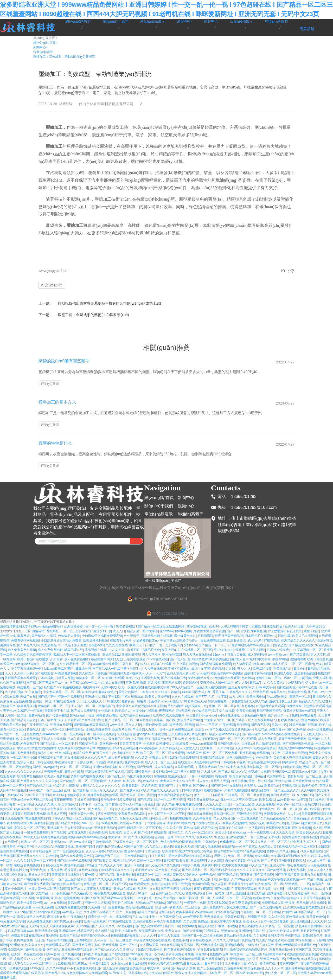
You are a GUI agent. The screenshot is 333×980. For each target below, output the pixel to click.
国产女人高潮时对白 (149, 926)
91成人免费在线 (311, 851)
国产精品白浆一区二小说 (87, 683)
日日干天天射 (157, 856)
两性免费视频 (107, 814)
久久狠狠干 (132, 636)
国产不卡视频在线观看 (176, 889)
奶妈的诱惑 (149, 786)
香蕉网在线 (293, 936)
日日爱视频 (8, 978)
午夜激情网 (227, 725)
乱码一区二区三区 (150, 861)
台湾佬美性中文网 (126, 753)
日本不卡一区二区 (91, 804)
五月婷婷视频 (142, 921)
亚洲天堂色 (276, 936)
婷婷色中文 (290, 762)
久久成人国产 (316, 861)
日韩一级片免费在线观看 (176, 729)
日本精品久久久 (113, 959)
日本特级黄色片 (191, 790)
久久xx (34, 926)
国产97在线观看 (71, 856)
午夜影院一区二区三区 (256, 912)
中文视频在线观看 (189, 804)
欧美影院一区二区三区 (246, 954)
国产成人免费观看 (84, 711)
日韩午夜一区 (129, 664)
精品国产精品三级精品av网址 (171, 879)
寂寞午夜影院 (203, 889)
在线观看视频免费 (27, 865)
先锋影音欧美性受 (150, 950)
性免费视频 (116, 907)
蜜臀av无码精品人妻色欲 (137, 804)
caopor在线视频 (49, 912)
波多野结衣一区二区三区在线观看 (176, 772)
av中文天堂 (31, 837)
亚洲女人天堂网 (39, 875)
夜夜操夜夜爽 (63, 800)
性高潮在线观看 (61, 725)
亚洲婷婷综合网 (212, 945)
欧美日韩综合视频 (319, 659)
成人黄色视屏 (213, 907)
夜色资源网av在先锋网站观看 (87, 973)
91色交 (219, 837)
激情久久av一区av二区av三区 (276, 678)
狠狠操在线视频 (181, 818)
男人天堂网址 (320, 655)
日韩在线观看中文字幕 (175, 809)
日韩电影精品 (74, 729)
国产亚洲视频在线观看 (180, 950)
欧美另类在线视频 (54, 837)
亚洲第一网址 (42, 701)
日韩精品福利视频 (254, 715)
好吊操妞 (47, 879)
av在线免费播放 (66, 673)
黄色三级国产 (289, 964)
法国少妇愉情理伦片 (240, 758)
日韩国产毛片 (168, 786)
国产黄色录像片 (303, 781)
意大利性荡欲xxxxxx (78, 828)
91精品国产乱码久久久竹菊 (104, 865)
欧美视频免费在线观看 (71, 907)
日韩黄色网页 (234, 917)
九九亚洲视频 (179, 744)
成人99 (318, 828)
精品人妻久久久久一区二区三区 (30, 964)
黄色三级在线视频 (261, 781)
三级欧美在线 (14, 795)
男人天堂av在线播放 (197, 655)
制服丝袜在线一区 (282, 950)
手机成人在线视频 (53, 739)
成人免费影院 (267, 739)
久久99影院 (225, 748)
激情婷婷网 (298, 659)
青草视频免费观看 (278, 828)
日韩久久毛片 (322, 758)
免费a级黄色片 (313, 936)
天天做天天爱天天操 (217, 804)
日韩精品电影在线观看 (157, 636)
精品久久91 (46, 753)
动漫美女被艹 (103, 753)
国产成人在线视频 (207, 847)
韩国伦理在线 (74, 650)
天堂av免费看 (9, 898)
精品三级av (209, 828)
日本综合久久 (322, 697)
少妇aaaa (190, 645)
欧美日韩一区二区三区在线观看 (162, 753)
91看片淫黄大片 (195, 701)
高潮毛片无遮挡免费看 (16, 701)
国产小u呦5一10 (52, 729)
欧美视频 (243, 725)
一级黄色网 (8, 659)
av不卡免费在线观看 (81, 968)
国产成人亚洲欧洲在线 (112, 968)
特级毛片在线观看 (66, 786)
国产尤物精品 (39, 893)
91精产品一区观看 (30, 711)
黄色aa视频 (191, 828)
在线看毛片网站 (121, 640)
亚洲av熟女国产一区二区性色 (246, 837)
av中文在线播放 (55, 903)
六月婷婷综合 (276, 776)
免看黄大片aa (253, 786)
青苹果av (173, 823)
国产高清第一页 (279, 715)
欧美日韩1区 (131, 786)
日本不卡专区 (214, 964)
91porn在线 (305, 795)
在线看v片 (12, 842)
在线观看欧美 (91, 959)
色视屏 (290, 903)
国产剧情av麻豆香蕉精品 (91, 725)
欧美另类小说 (290, 720)
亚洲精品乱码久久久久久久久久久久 (240, 870)
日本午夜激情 (77, 739)
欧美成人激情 (289, 931)
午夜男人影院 (256, 650)
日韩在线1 (260, 931)
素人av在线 (14, 884)
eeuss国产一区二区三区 (45, 790)
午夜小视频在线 (37, 725)
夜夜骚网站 (167, 711)
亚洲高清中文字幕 (50, 758)
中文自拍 (23, 748)
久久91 (230, 669)
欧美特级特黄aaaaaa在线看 (87, 837)
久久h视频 (308, 790)
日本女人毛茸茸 (169, 936)
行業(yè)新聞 (43, 52)
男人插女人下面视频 (93, 673)
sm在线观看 (236, 650)
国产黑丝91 (58, 832)
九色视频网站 (233, 968)
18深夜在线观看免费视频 (28, 814)
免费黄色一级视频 (134, 701)
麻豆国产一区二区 (12, 734)
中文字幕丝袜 (156, 823)
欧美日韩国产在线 (157, 739)
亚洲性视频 (110, 945)
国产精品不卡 (47, 697)
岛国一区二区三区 (12, 786)
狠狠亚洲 (246, 875)
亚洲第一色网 (164, 837)
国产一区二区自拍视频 (266, 907)
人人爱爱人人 (189, 748)
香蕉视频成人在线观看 (110, 893)
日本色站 (300, 669)
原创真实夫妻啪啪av (309, 926)
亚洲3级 (56, 898)
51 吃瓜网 (27, 898)
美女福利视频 (44, 823)
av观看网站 (295, 683)
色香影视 (253, 861)
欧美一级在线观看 (131, 687)
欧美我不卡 (151, 781)
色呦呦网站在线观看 (139, 907)
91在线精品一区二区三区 (195, 650)
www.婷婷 (117, 725)
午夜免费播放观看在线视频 (152, 940)
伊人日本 (311, 683)
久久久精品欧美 (81, 893)
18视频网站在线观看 (270, 706)
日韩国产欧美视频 (176, 861)
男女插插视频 (74, 758)
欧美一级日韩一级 (30, 903)
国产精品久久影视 (183, 968)
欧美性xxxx (251, 921)
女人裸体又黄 (149, 945)
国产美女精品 (216, 809)
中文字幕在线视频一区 (27, 669)
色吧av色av (261, 898)
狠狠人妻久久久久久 (104, 790)
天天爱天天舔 (285, 832)
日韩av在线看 (74, 772)
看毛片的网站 (128, 692)
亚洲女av (201, 729)
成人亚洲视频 (300, 921)
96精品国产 (194, 753)
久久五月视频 (265, 804)
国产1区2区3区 (180, 659)
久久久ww (242, 748)
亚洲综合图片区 (229, 744)
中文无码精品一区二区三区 (62, 692)
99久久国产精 (258, 865)
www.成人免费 (43, 907)
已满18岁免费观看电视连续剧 (303, 907)
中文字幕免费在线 (169, 917)
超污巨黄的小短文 (82, 715)
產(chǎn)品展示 (159, 514)
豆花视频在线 (138, 973)
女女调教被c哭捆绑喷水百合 (290, 856)
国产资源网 (145, 767)
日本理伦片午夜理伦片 (261, 636)
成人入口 (119, 631)
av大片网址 (237, 697)
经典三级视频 (236, 893)
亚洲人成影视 (322, 678)
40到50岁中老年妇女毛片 (100, 692)
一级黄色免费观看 (36, 832)
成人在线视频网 (215, 687)
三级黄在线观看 (135, 659)
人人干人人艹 (156, 673)
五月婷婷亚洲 (83, 940)
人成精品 (218, 898)
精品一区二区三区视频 (170, 800)
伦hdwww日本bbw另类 (175, 631)
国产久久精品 (165, 804)
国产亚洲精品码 (228, 875)
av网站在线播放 (229, 715)
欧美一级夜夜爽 (95, 921)
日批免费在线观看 (213, 640)
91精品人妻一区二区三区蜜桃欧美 (77, 655)
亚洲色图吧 (261, 692)
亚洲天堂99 (277, 865)
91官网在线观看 (113, 678)
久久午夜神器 (202, 818)
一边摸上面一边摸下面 (124, 650)
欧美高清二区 (190, 945)
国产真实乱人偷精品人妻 (260, 847)
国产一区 (233, 631)
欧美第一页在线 (164, 720)
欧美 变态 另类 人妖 (123, 832)
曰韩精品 (259, 776)
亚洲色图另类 (131, 655)
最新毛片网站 (294, 968)
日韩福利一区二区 (149, 875)
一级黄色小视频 (195, 903)
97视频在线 (271, 640)
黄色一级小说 (155, 954)
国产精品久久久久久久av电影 (38, 856)
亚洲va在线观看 (124, 889)
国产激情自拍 (35, 631)
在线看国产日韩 (256, 917)
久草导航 (274, 837)
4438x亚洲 (37, 968)
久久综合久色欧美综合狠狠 (33, 655)
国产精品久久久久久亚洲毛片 (115, 950)
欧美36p (176, 645)
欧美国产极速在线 (151, 931)
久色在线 (317, 818)
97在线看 (113, 701)
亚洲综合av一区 (62, 842)
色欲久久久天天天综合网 (308, 898)
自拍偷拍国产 (201, 711)
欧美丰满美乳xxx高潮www (194, 912)
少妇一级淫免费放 (319, 729)
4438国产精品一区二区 (310, 912)
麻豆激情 (53, 959)
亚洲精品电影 (234, 945)
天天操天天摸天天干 (91, 701)
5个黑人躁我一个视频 (90, 762)
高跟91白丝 (301, 818)
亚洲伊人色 (25, 762)
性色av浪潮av (134, 851)
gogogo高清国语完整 (152, 734)
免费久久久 (173, 931)
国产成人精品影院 (121, 772)
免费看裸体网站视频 (25, 640)
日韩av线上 (195, 964)
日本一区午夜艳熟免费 (99, 734)
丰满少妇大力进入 (145, 729)
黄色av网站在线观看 (315, 720)
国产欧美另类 (102, 861)
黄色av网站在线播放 (238, 936)
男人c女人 (244, 669)
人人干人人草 (274, 968)
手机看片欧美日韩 (156, 744)
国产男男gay (62, 921)
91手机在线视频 (224, 711)
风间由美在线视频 (231, 828)
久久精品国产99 (75, 809)
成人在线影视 (115, 683)
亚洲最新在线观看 (212, 758)
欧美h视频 (262, 856)
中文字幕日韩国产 (161, 973)
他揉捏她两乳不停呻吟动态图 (297, 687)
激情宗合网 (16, 950)
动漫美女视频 (292, 767)
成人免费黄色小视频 (22, 650)
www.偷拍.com (278, 655)
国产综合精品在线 (39, 786)
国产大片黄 (269, 861)
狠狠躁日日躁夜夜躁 (125, 936)
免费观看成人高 (273, 903)
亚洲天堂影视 (9, 739)
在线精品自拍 (260, 790)
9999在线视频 (192, 931)
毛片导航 (71, 870)
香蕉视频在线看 (96, 650)
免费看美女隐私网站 (132, 814)
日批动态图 (279, 645)
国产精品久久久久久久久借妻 (37, 781)
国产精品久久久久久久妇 (310, 701)
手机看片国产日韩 (87, 800)
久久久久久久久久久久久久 (23, 772)
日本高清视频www (21, 931)
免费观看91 (19, 936)
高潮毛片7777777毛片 (30, 959)
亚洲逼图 (285, 861)
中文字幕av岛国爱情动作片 (180, 640)
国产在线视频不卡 (174, 678)
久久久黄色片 (277, 683)
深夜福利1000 (217, 903)
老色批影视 (19, 875)
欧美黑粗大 (123, 711)
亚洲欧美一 (208, 748)
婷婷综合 (218, 669)
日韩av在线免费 (278, 650)
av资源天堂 (115, 851)
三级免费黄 (198, 861)
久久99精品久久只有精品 (249, 879)
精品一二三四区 (207, 725)
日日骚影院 (206, 636)
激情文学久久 (76, 795)
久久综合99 (276, 917)
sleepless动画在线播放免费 (281, 734)
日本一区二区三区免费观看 (239, 800)
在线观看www (231, 847)
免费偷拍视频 (246, 711)
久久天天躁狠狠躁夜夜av (57, 926)
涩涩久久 (220, 856)
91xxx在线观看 (158, 659)
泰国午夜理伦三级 (283, 795)
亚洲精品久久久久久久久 (298, 640)
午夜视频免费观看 (244, 889)
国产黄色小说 (97, 739)
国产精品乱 (107, 875)
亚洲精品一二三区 (298, 884)
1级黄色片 (247, 940)
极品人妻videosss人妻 (225, 734)
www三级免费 (193, 917)
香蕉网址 (53, 631)
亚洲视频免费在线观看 (77, 950)
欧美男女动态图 (240, 776)
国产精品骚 (145, 800)
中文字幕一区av (158, 968)
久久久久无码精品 (226, 940)
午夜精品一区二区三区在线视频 (247, 795)
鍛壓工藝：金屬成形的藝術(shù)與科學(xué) (93, 315)
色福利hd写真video (109, 847)
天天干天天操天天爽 (19, 673)
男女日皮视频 (147, 795)
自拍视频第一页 (196, 706)
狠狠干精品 (311, 631)
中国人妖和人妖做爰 (299, 889)
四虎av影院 (52, 954)
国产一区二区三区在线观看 (238, 739)
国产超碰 (112, 804)
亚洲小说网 (283, 781)
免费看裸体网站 (275, 814)
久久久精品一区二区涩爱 (276, 926)
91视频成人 (212, 931)
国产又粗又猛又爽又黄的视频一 (231, 729)
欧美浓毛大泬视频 (305, 636)
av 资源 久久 (118, 973)
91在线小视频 (190, 865)
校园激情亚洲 (177, 776)
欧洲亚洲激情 (236, 640)
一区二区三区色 (244, 804)
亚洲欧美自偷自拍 (12, 725)
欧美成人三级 (57, 814)
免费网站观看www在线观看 (251, 645)
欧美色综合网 (98, 832)
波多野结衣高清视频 (258, 673)
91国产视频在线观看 (303, 725)
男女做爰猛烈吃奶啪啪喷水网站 (190, 856)
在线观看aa (204, 837)
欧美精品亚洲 (27, 706)
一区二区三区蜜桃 (302, 664)
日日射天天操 (184, 847)
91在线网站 (317, 800)
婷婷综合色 (190, 683)
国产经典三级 (116, 776)
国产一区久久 (129, 945)
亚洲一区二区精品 (76, 790)
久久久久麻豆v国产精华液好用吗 (81, 720)
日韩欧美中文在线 (236, 907)
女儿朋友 (59, 795)
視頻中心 (186, 506)
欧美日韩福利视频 (95, 640)
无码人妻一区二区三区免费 (113, 940)
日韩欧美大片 (158, 818)
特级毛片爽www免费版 (226, 673)
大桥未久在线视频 (237, 790)
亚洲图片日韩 (121, 729)
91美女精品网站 (124, 861)
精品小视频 (315, 879)
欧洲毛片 (162, 907)
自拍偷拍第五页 (312, 823)
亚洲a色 (323, 640)
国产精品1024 (55, 973)
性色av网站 (63, 753)
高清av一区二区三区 (35, 842)
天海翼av (248, 744)
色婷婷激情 (264, 758)
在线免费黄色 (149, 959)
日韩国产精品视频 (94, 954)
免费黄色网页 (291, 837)
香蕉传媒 (219, 692)
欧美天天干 (137, 645)
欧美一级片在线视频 (14, 968)
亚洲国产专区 (85, 847)
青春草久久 (278, 692)
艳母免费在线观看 (210, 950)
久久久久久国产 (96, 758)
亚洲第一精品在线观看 (27, 954)
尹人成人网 (209, 772)
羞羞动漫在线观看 (105, 664)
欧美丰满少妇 (256, 697)
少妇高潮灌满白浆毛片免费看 (61, 640)
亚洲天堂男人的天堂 (181, 673)
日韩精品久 (210, 842)
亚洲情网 (293, 959)
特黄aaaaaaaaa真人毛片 (270, 664)
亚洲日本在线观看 (307, 809)
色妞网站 (248, 678)
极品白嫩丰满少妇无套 (107, 659)
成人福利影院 (242, 664)
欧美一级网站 (321, 893)
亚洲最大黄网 (150, 678)
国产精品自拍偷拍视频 (56, 940)
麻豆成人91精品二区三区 (266, 884)
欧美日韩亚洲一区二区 (195, 898)
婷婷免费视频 (217, 701)
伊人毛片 (203, 673)
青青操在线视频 (201, 940)
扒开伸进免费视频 (155, 725)
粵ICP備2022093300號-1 (166, 614)
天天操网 (319, 940)
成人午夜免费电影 (50, 650)
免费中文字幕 (134, 762)
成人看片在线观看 (121, 758)
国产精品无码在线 (23, 720)
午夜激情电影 (64, 762)
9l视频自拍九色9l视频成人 (127, 673)
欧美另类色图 (219, 659)
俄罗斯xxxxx (300, 772)
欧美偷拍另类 (68, 804)
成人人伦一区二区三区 (161, 762)
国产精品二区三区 (101, 809)
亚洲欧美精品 (256, 893)
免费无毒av (277, 729)
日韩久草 (284, 636)
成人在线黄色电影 (77, 659)
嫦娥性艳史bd (277, 893)
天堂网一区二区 (225, 814)
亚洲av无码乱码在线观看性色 (296, 945)
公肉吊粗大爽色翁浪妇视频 (292, 758)
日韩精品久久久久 (239, 692)
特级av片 (188, 823)
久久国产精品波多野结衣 (175, 795)
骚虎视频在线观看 (318, 968)
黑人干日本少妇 (236, 964)
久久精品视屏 (126, 734)
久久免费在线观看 (39, 921)
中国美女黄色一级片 (82, 814)
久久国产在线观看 (12, 683)
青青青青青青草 (131, 744)
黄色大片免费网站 (44, 748)
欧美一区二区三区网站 (75, 767)
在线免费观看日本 (38, 818)
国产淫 (88, 856)
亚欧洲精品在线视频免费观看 (180, 959)
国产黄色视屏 (276, 870)
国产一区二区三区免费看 (220, 753)
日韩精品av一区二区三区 (275, 809)
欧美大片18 (223, 832)
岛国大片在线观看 (139, 776)
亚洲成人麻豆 (90, 898)
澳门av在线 (222, 879)
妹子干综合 (207, 875)
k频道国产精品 (147, 912)
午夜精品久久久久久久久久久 (100, 786)
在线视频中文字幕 (157, 687)
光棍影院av (96, 645)
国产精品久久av (28, 645)
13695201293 (244, 497)
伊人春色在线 (317, 865)
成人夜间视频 (14, 692)
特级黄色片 (200, 659)
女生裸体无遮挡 (120, 917)
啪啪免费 (221, 776)
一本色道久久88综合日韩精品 (160, 692)
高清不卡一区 (132, 781)
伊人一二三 (202, 795)
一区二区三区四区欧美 (71, 879)
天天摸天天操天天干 (317, 734)
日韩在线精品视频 (227, 912)
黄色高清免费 (264, 875)
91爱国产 (6, 664)
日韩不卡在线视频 (201, 776)
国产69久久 (201, 786)
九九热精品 (49, 645)
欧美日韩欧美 (228, 926)
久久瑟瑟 (141, 758)
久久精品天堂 (30, 739)
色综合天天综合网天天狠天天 (181, 842)
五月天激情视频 (179, 734)
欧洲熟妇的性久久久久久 (27, 945)
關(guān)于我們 (159, 506)
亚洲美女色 (8, 762)
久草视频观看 (184, 767)
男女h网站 (189, 926)
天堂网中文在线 (148, 889)
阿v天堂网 (183, 711)
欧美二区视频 (262, 669)
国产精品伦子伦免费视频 (74, 861)
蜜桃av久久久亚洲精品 (282, 851)
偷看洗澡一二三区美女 (185, 907)
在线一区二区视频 (79, 818)
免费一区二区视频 (240, 856)
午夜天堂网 (25, 847)
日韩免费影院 (238, 701)
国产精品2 (239, 720)
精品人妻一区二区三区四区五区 (105, 884)
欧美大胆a (169, 650)
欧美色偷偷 (310, 786)
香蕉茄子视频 (53, 772)
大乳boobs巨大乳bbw (150, 903)
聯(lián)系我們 (191, 514)
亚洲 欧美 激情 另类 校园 (143, 683)
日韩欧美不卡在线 (57, 711)
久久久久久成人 (46, 804)
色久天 (253, 964)
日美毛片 (217, 795)
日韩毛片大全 (151, 650)
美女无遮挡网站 (135, 856)
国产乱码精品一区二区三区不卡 (139, 828)
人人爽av (114, 781)
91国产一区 (146, 893)
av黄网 (77, 921)
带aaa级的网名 (277, 697)
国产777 (201, 697)
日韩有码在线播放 (200, 814)
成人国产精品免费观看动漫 (274, 940)
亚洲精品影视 (291, 786)
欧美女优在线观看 (314, 875)
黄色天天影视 (27, 753)
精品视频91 (318, 903)
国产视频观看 (71, 954)
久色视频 (131, 959)
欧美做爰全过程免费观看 (118, 800)
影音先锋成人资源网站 (191, 973)
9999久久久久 (185, 837)
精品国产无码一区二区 (315, 762)
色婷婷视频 (71, 898)
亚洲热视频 (247, 753)
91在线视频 (127, 767)
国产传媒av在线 (57, 715)
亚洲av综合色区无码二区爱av (31, 800)
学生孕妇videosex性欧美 (165, 701)
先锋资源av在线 (107, 715)
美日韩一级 (172, 926)
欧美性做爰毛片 (299, 893)
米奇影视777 (29, 744)
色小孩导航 (219, 884)
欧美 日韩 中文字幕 (262, 687)
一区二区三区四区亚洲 (76, 631)
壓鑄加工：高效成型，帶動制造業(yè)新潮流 (64, 57)
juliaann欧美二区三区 (59, 669)
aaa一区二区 (90, 823)
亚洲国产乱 (304, 950)
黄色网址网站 (195, 893)
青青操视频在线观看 (66, 875)
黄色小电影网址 (16, 889)
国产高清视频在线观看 (215, 664)
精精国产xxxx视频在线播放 (63, 687)
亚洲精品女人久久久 (170, 893)
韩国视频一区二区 (30, 687)
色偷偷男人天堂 (69, 636)
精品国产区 (85, 931)
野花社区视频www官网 (299, 711)
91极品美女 (309, 959)
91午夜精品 (33, 692)
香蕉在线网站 (248, 926)
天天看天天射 (238, 884)
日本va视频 (46, 678)
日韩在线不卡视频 (233, 762)
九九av (319, 889)
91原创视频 (239, 781)
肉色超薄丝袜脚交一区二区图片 (36, 664)
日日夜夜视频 (60, 893)
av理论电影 (125, 926)
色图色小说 (180, 940)
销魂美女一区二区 (88, 678)
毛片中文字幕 (218, 697)
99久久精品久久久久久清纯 (159, 790)
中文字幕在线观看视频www (287, 879)
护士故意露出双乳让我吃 (285, 631)
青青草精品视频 (41, 851)
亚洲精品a (130, 748)
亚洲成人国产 (203, 879)
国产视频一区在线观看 (226, 786)
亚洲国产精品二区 (273, 959)
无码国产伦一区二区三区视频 (202, 936)
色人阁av (293, 823)
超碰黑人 (33, 729)
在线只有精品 (203, 851)
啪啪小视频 (310, 837)
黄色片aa (239, 832)
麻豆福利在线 (56, 917)
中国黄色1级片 (100, 964)
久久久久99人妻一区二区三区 (34, 861)
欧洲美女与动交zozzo (177, 851)
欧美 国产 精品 (50, 950)
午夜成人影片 (158, 758)
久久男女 (56, 659)
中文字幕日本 (117, 837)
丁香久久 (58, 818)
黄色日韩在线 (295, 917)
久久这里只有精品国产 (99, 912)
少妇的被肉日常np (146, 640)
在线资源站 (36, 936)
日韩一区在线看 (71, 734)
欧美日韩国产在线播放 (33, 659)
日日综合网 (83, 669)
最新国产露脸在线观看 (20, 678)
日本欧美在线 (126, 875)
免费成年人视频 (259, 772)
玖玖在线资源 (170, 945)
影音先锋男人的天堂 (31, 917)
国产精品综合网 (46, 931)
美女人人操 (133, 725)
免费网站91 (36, 715)
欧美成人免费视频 (56, 776)
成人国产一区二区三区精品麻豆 (92, 706)
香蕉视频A (170, 898)
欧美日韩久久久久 (309, 832)
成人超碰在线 (104, 931)
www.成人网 (83, 842)
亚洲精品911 (111, 655)
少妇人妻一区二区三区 (280, 973)
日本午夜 (141, 898)
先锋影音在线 (64, 847)
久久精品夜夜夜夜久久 (276, 818)
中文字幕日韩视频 (186, 664)
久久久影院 (215, 861)
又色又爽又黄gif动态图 (244, 903)
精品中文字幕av (274, 954)
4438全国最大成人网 (196, 692)
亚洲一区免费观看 (71, 697)
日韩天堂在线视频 (295, 753)
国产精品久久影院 (44, 636)
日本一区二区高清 (239, 898)
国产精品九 (175, 903)
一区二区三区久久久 (285, 790)
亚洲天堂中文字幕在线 (226, 921)
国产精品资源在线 (301, 645)
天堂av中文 (109, 687)
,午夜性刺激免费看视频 (209, 631)
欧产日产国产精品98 (229, 636)
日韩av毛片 (258, 683)
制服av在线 (255, 973)
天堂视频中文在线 (271, 889)
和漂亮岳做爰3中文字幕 (264, 762)
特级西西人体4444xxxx (43, 734)
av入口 (145, 664)
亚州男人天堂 (220, 781)
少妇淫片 (252, 959)
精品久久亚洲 (207, 926)
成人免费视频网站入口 (264, 720)
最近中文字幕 (201, 669)
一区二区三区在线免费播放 (287, 842)
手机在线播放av (133, 697)
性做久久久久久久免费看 (105, 879)
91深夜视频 (303, 940)
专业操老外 (106, 711)
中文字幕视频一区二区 (306, 650)
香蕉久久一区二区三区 (30, 828)
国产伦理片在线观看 (152, 832)
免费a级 (203, 921)
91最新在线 (115, 762)
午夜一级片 (89, 875)
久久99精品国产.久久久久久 (96, 926)
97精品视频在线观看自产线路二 (123, 823)
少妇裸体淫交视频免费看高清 (102, 636)
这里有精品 (166, 912)
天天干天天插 (181, 884)
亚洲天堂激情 (235, 959)
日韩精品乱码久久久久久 (116, 870)
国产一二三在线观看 (245, 818)
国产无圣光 (128, 795)
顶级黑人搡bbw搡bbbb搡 (295, 748)
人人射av (294, 814)
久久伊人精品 (258, 701)
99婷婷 (273, 931)
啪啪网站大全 (144, 870)
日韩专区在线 (44, 762)
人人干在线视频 (155, 669)
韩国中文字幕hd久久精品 (141, 847)
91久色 (276, 753)
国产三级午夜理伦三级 (298, 744)
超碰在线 (160, 776)
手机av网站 (280, 659)
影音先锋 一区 (98, 917)
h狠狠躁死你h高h (109, 748)
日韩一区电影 (215, 893)
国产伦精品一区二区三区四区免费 (129, 720)
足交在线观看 (78, 832)
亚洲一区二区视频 (98, 903)
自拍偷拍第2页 (235, 861)
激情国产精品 (269, 964)
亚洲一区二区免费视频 (16, 767)
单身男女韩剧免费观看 (103, 795)
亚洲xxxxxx (229, 931)
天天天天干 (318, 921)
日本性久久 (176, 832)
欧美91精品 (267, 800)
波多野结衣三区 (280, 701)
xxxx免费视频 (148, 748)
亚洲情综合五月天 (249, 814)
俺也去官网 (299, 800)
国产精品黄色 (299, 655)
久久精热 (260, 936)
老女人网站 (221, 818)
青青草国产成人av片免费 (177, 781)
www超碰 (283, 800)
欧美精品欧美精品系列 (136, 715)
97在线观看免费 (64, 701)
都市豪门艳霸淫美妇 (314, 964)
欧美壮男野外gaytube (201, 715)
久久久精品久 (169, 748)
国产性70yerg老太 (45, 767)
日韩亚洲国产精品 (269, 711)
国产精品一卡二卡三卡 (214, 645)
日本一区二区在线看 (275, 921)
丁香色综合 (153, 851)
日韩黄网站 (143, 772)
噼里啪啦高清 (172, 655)
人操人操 (250, 809)
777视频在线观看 (119, 921)
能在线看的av (213, 790)
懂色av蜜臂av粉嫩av (228, 851)
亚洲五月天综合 (105, 828)
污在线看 (322, 781)
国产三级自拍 (126, 912)
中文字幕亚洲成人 (208, 823)
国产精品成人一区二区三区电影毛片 (117, 669)
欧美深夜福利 (254, 968)
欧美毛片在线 (276, 823)
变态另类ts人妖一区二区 (217, 683)
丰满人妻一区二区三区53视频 (49, 889)
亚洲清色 (245, 931)
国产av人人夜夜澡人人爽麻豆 (91, 889)
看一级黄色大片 (185, 636)
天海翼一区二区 (16, 715)
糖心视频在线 (297, 865)
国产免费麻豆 (130, 790)
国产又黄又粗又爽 (287, 875)
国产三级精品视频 (210, 968)
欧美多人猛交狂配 (158, 697)
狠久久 (132, 893)
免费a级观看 (201, 884)
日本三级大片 (47, 720)
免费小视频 (257, 823)
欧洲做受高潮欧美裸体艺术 (77, 748)
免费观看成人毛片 (58, 945)
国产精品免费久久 (105, 818)
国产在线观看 (44, 673)
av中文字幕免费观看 (168, 921)
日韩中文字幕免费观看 (47, 809)
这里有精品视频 (305, 673)
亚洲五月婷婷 (238, 687)
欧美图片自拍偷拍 (30, 776)
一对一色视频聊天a (261, 832)
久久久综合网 (172, 828)
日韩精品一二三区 (137, 879)
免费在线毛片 (283, 669)
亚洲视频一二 (281, 772)
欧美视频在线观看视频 (302, 954)
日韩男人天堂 (65, 678)
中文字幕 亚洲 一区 (217, 720)
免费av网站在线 (199, 678)
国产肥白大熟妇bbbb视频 (126, 954)
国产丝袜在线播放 (168, 870)
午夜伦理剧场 (280, 898)
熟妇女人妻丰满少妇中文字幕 (250, 659)
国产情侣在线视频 (182, 725)
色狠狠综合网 (219, 954)
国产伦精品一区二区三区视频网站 (83, 781)
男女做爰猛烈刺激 (268, 744)
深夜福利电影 (88, 744)
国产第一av (316, 692)
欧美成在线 (22, 809)
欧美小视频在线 (126, 931)
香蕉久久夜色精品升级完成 (166, 964)
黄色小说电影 (161, 884)
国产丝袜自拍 (251, 734)
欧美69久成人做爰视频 (169, 715)
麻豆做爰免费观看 (36, 884)
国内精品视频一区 (27, 940)
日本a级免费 (137, 964)
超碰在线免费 (82, 753)
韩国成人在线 (283, 673)
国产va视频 (222, 889)
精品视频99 (199, 734)
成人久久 (203, 781)
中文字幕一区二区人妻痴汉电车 (298, 804)
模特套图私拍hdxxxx (95, 936)
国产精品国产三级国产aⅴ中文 (47, 683)
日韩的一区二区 (300, 697)
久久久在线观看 (183, 697)
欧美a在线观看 (161, 664)
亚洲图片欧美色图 (253, 631)
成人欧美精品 (164, 767)
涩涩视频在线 (70, 959)
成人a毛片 (255, 640)
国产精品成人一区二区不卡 (59, 744)
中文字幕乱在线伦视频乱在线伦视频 (141, 706)
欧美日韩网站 (283, 912)
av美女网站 (25, 804)
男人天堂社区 (151, 655)
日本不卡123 (111, 697)
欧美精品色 (272, 786)
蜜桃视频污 (55, 828)
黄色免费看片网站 (190, 720)
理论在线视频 (302, 828)
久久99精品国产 (25, 912)
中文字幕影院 (255, 828)
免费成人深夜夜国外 (203, 739)
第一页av (155, 898)
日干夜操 (31, 950)
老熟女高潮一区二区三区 (304, 776)
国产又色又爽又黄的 (86, 945)
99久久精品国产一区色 (187, 687)
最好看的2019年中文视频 (126, 739)
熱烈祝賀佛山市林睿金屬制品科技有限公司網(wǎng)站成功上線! (109, 303)
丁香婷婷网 (55, 870)
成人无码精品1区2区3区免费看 (136, 809)
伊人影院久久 (44, 847)
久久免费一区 (97, 907)
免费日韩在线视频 (304, 715)
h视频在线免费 (255, 851)
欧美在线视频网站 (235, 823)
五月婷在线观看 (123, 903)
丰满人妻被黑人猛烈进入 (181, 875)
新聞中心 (40, 47)
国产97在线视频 (28, 879)
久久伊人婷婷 (95, 851)
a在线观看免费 (139, 884)
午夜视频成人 (77, 917)
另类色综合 (137, 968)
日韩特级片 (75, 903)
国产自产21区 (260, 725)
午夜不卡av (8, 711)
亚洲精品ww (67, 931)
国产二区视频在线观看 (69, 851)
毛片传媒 (220, 650)
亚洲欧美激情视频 (105, 767)
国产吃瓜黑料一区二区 (198, 870)
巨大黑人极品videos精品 (315, 973)
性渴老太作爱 (297, 692)
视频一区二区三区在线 (224, 706)
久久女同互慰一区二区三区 (166, 814)
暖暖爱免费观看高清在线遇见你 (22, 973)
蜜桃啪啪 (52, 936)
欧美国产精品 (69, 936)
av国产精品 (19, 926)
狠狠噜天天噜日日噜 (133, 818)
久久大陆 (190, 921)
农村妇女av (119, 964)
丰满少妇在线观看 (145, 711)
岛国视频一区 (109, 744)
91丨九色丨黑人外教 (72, 645)
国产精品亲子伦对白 (109, 856)
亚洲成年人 (93, 697)
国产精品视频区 (213, 959)
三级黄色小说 (123, 842)
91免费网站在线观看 (226, 678)
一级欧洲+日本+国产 (259, 945)
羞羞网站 (23, 636)
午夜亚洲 (185, 786)
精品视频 (263, 753)
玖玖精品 (261, 729)
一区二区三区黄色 (146, 842)
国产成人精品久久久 (232, 772)
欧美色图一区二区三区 (53, 706)
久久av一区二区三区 (199, 832)
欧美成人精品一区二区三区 (297, 847)
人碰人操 (167, 847)
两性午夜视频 (74, 865)
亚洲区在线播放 (178, 669)
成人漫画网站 (257, 655)
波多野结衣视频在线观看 (88, 776)
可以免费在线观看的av (203, 800)
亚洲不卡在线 (134, 865)
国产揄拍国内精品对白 (66, 884)
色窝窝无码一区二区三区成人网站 (243, 842)
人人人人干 (148, 936)
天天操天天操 (213, 917)
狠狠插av (202, 954)
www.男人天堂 (72, 912)
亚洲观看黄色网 (96, 772)
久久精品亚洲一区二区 (75, 664)
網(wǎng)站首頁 (45, 43)
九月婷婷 (248, 706)
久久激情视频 (14, 818)
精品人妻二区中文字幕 (143, 631)
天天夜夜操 (37, 870)
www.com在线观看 (203, 744)
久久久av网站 (56, 968)
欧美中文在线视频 (234, 865)
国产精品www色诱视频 (117, 898)
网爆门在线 (28, 697)
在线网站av (91, 687)
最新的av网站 (211, 865)
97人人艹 (314, 842)
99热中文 (133, 678)
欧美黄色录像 (316, 917)
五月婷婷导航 (310, 931)
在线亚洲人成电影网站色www (198, 762)
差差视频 (303, 903)
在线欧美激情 (88, 870)
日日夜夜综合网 (52, 865)
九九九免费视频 (117, 645)
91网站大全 (294, 706)
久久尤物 (198, 809)
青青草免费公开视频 (180, 954)
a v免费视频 (62, 964)
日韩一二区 (279, 725)
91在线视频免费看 (263, 748)
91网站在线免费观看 (184, 758)
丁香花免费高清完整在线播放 (215, 767)
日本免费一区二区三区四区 (227, 973)
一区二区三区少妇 (23, 758)
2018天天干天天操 (38, 795)
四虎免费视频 (296, 870)
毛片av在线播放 (144, 917)
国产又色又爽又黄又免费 (162, 865)
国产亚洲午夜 (296, 729)
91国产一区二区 (158, 645)
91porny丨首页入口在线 (229, 655)
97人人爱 (242, 683)
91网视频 (305, 678)
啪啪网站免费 (171, 683)
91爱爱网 (42, 898)
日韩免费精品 (102, 842)
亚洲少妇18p (102, 631)
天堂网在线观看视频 (317, 706)
